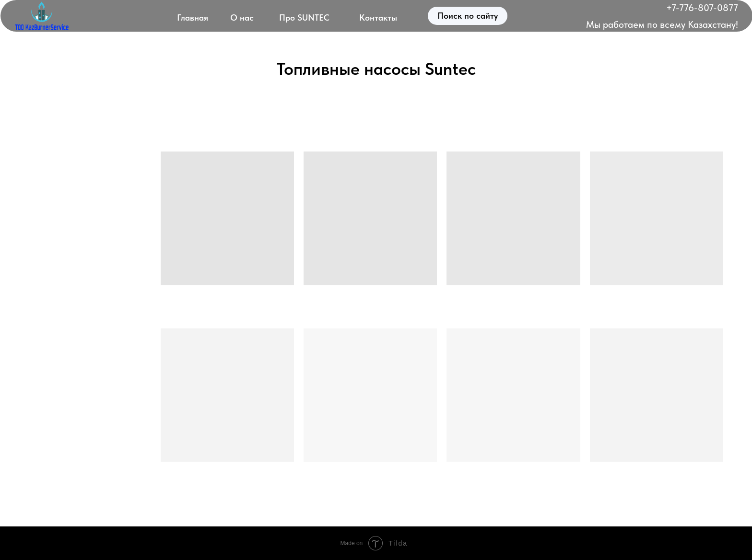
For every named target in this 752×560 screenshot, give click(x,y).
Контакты (378, 17)
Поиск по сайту (468, 16)
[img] (42, 16)
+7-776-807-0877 (702, 8)
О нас (242, 17)
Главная (193, 17)
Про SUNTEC (304, 17)
